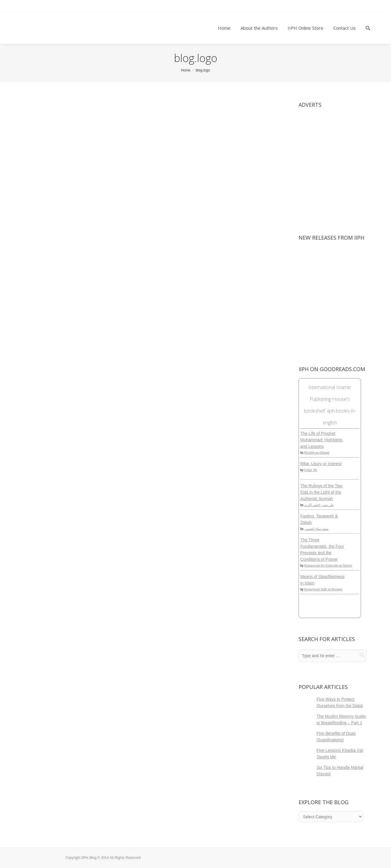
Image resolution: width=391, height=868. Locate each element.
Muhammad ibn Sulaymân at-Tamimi (328, 566)
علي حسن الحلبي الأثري (319, 505)
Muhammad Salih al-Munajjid (323, 589)
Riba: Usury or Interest (321, 464)
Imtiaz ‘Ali (310, 470)
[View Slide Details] (332, 165)
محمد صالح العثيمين (316, 529)
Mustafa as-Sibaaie (317, 453)
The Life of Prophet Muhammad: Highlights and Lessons (321, 440)
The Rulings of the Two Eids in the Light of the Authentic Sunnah (321, 492)
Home (186, 70)
